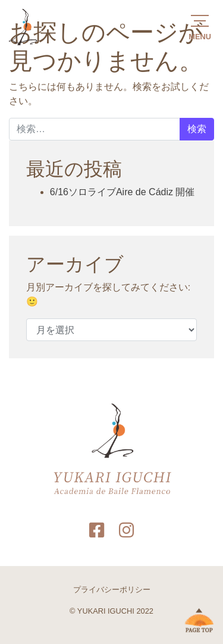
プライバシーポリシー (112, 590)
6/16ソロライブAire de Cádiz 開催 (123, 192)
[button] (200, 26)
